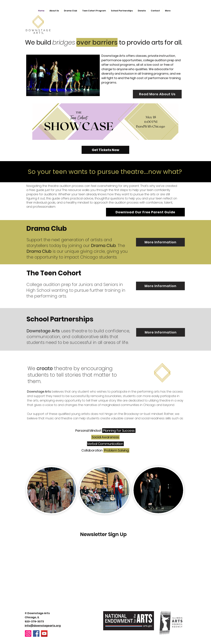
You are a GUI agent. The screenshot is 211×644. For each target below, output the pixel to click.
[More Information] (160, 242)
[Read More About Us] (157, 94)
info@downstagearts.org (43, 626)
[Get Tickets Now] (105, 150)
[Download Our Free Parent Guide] (145, 212)
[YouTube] (44, 634)
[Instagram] (28, 634)
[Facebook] (36, 634)
